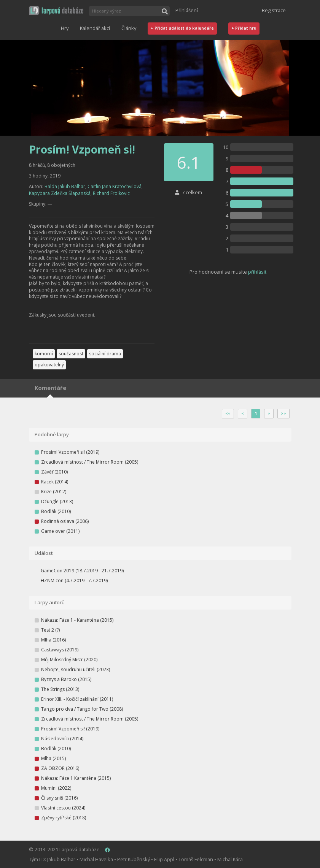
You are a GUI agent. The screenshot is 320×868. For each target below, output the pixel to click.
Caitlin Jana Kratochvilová (115, 186)
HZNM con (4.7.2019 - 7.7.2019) (74, 581)
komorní (44, 354)
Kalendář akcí (95, 28)
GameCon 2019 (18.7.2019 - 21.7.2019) (82, 571)
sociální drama (105, 354)
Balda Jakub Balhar (65, 186)
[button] (56, 10)
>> (283, 413)
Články (129, 28)
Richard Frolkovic (111, 193)
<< (228, 413)
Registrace (274, 10)
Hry (65, 28)
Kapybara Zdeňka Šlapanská (60, 193)
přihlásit (257, 272)
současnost (71, 354)
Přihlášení (187, 10)
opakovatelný (49, 365)
